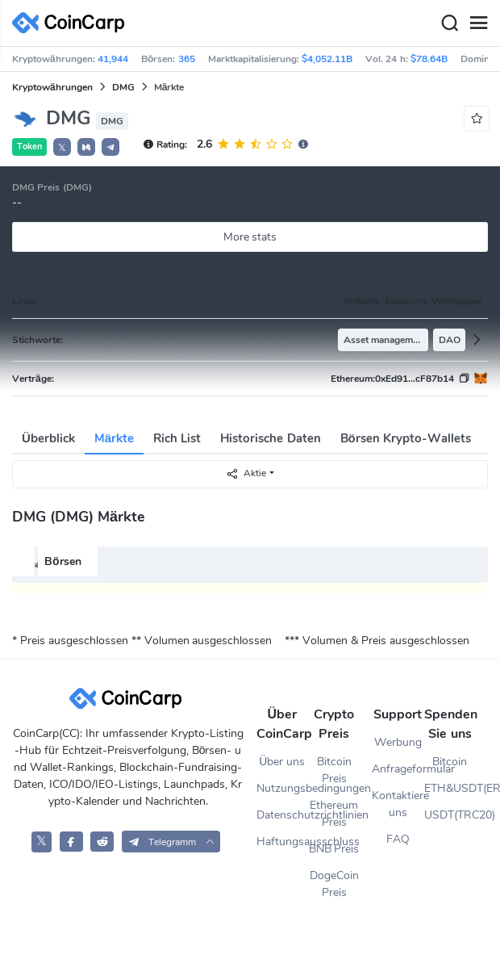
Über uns (282, 762)
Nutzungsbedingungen (282, 788)
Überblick (48, 438)
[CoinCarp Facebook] (71, 842)
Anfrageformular (398, 769)
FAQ (398, 839)
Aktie (246, 473)
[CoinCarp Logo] (73, 23)
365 (187, 59)
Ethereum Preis (334, 814)
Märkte (114, 438)
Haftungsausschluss (282, 842)
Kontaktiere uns (398, 804)
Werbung (398, 742)
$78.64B (429, 59)
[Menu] (478, 23)
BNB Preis (334, 849)
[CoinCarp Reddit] (102, 842)
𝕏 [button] (62, 148)
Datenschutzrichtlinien (282, 815)
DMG (123, 87)
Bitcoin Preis (334, 770)
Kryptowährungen (52, 87)
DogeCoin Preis (334, 884)
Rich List (177, 438)
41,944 (113, 59)
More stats (250, 237)
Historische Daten (270, 438)
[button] (86, 147)
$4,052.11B (327, 59)
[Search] (449, 23)
